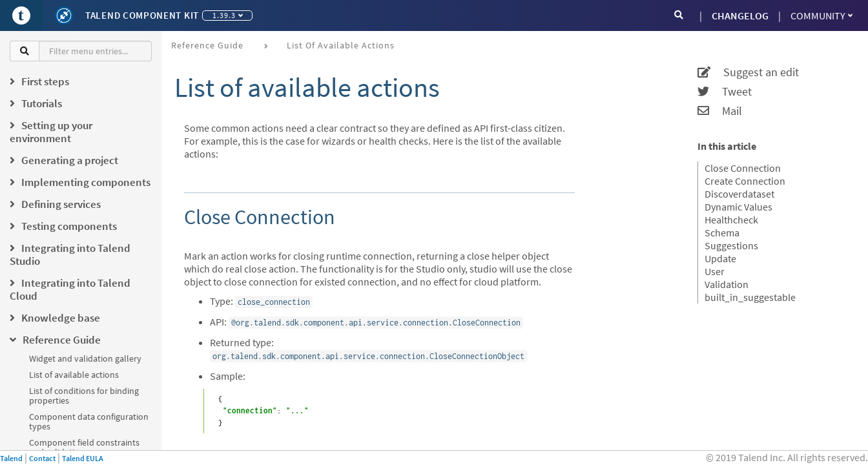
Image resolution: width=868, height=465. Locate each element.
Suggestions (731, 245)
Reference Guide (207, 45)
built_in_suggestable (750, 297)
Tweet (725, 92)
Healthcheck (731, 220)
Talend (11, 458)
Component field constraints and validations (84, 447)
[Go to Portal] (21, 15)
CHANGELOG (740, 15)
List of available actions (74, 375)
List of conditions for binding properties (84, 396)
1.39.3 (228, 15)
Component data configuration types (89, 421)
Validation (727, 284)
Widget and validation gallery (85, 358)
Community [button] (821, 15)
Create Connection (745, 181)
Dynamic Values (739, 207)
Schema (722, 232)
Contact (42, 458)
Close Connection (743, 168)
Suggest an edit (748, 72)
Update (720, 258)
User (715, 271)
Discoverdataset (739, 194)
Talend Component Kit (142, 15)
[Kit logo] (64, 15)
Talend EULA (83, 458)
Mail (720, 111)
